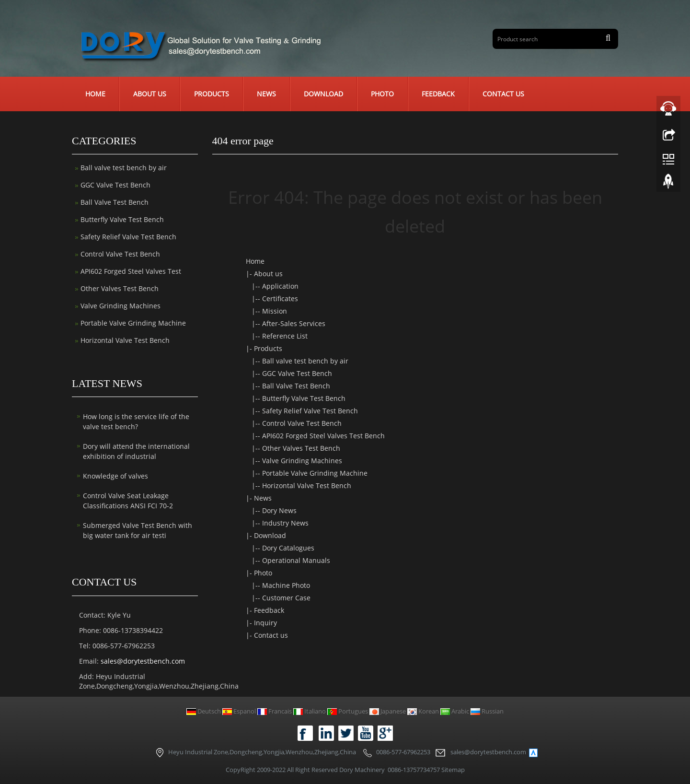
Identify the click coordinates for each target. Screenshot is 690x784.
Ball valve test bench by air (305, 361)
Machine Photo (286, 585)
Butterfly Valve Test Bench (304, 398)
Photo (382, 94)
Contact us (503, 94)
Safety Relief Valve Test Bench (310, 411)
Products (212, 94)
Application (280, 286)
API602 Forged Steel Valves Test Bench (323, 436)
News (266, 94)
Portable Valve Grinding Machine (315, 473)
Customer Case (286, 598)
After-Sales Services (294, 323)
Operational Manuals (296, 560)
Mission (275, 311)
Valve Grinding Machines (302, 461)
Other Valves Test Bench (301, 448)
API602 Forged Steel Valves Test (131, 271)
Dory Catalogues (288, 548)
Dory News (279, 510)
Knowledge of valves (115, 476)
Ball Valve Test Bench (296, 386)
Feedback (438, 94)
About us (150, 94)
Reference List (285, 336)
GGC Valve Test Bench (297, 373)
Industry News (285, 523)
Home (95, 94)
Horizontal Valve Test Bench (307, 486)
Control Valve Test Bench (302, 423)
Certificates (280, 298)
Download (323, 94)
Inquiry (265, 623)
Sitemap (453, 770)
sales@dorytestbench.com (143, 661)
